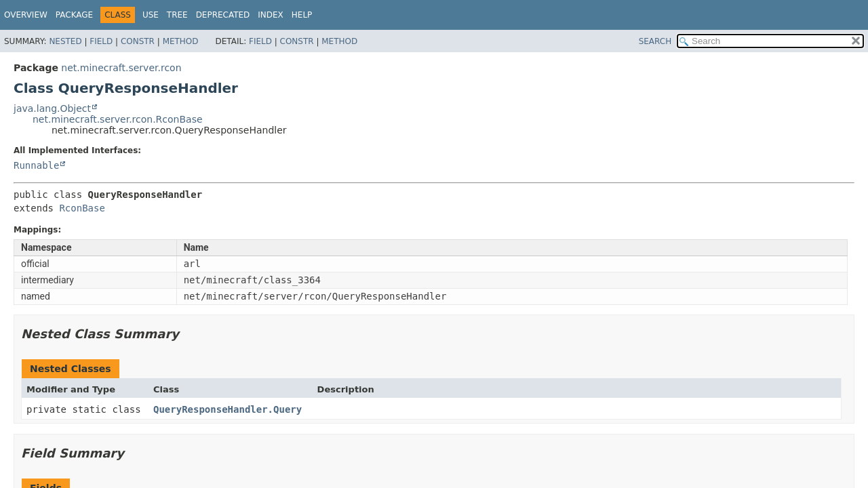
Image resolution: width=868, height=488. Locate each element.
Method (181, 41)
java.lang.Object (52, 108)
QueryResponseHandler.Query (228, 409)
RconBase (82, 208)
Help (302, 15)
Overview (26, 15)
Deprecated (223, 15)
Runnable (36, 165)
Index (271, 15)
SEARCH (655, 41)
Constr (138, 41)
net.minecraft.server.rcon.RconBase (118, 119)
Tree (177, 15)
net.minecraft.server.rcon (121, 68)
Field (101, 41)
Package (74, 15)
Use (151, 15)
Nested (65, 41)
